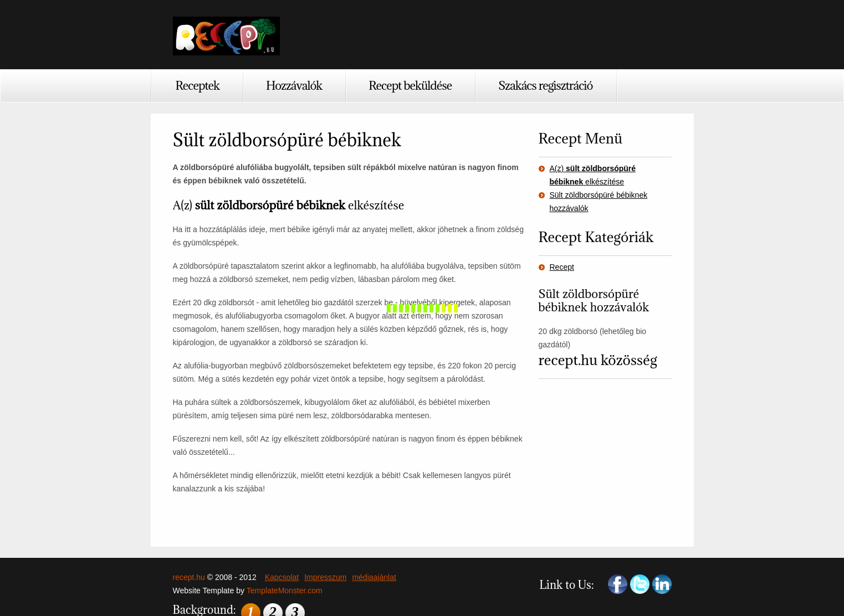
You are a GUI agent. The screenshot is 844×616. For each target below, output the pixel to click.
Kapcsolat (282, 577)
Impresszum (325, 577)
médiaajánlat (374, 577)
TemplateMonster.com (285, 591)
